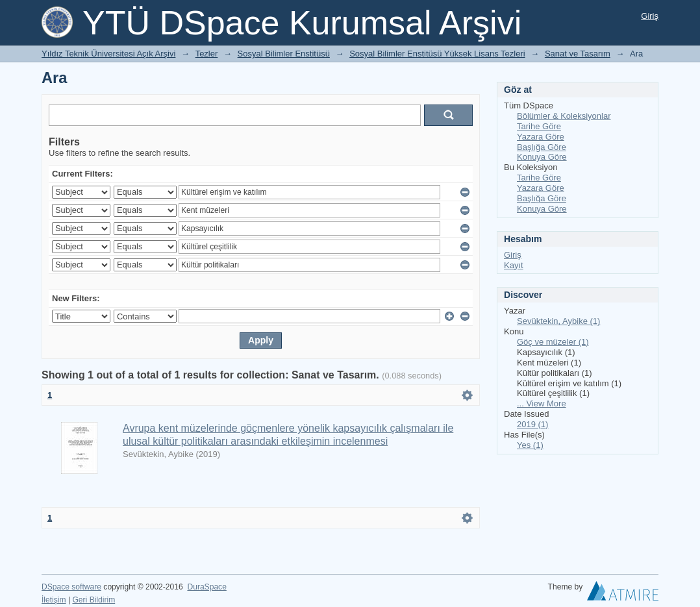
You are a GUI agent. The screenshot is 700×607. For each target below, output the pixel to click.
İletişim (54, 600)
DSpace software (71, 587)
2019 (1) (532, 424)
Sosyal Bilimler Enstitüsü (284, 54)
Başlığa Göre (542, 147)
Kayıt (514, 265)
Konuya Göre (542, 157)
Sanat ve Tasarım (578, 54)
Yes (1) (530, 445)
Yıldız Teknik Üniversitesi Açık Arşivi (108, 54)
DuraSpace (206, 587)
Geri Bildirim (94, 600)
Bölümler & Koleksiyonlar (564, 116)
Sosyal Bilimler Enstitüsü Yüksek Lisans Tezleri (437, 54)
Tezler (207, 54)
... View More (542, 403)
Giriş (650, 16)
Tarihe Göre (539, 126)
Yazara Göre (541, 137)
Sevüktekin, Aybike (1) (558, 321)
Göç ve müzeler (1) (553, 342)
